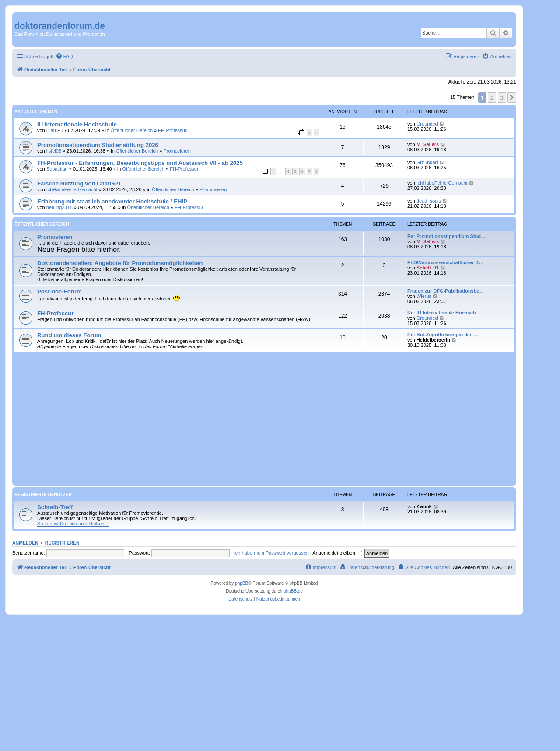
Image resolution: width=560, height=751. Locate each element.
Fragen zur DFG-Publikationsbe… (446, 291)
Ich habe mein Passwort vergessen (271, 553)
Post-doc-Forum (59, 292)
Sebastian (57, 169)
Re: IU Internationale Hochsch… (444, 313)
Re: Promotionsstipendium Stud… (446, 236)
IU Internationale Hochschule (77, 124)
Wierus (424, 296)
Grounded (427, 124)
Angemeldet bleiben (337, 553)
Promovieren (177, 151)
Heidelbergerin (433, 340)
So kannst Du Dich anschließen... (73, 524)
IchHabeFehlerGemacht (72, 189)
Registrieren (62, 543)
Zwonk (424, 506)
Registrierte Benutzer (43, 494)
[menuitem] (64, 56)
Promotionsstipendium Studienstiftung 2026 (98, 145)
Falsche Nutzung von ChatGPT (79, 183)
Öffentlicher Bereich (132, 130)
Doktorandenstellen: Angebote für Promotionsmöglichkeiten (120, 263)
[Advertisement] (264, 418)
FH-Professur (172, 130)
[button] (512, 98)
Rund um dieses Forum (69, 335)
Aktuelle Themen (36, 112)
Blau (51, 130)
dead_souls (429, 201)
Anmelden (25, 543)
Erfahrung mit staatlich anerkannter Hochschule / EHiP (112, 201)
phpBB (241, 583)
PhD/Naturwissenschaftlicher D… (445, 262)
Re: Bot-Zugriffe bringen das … (443, 335)
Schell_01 (428, 268)
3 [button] (502, 98)
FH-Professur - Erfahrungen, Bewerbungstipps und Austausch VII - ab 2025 (140, 163)
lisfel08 (54, 151)
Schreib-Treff (55, 507)
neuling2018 (59, 207)
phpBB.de (293, 591)
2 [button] (492, 98)
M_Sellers (428, 144)
